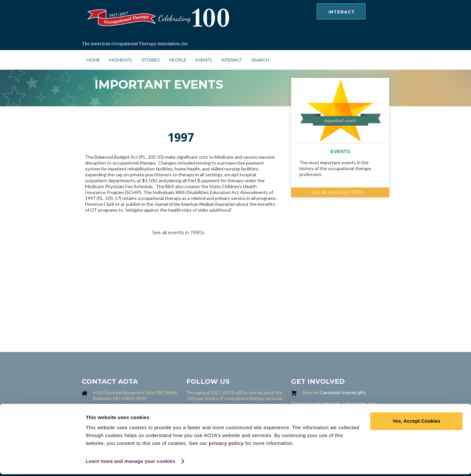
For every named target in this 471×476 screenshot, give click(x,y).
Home (93, 60)
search (260, 60)
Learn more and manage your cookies (131, 463)
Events (204, 60)
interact (342, 12)
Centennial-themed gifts (343, 393)
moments (121, 60)
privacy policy (226, 445)
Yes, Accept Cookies (416, 423)
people (178, 60)
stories (151, 60)
